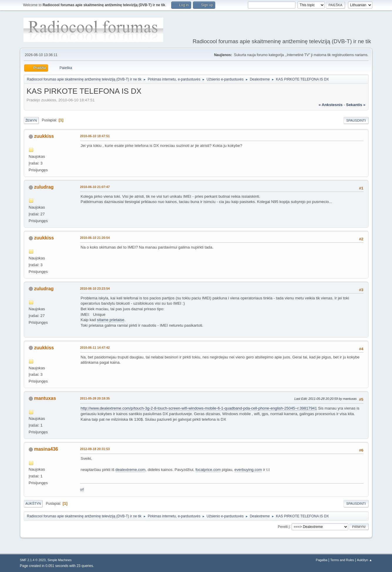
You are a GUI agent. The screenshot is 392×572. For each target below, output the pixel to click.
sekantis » (356, 105)
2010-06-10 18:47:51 (95, 136)
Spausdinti (356, 120)
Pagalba (322, 560)
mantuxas (45, 398)
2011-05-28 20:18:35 (95, 398)
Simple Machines (60, 560)
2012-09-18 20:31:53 (95, 449)
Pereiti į (284, 526)
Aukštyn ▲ (364, 560)
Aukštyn (33, 504)
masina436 (46, 449)
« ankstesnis (331, 105)
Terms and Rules (342, 560)
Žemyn (31, 120)
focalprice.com (208, 470)
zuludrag (44, 187)
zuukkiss (44, 136)
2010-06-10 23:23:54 (95, 288)
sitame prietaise (111, 320)
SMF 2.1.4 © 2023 (33, 560)
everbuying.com (248, 470)
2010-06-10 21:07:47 (95, 187)
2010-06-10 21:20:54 (95, 238)
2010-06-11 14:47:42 (95, 348)
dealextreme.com (130, 470)
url (82, 489)
